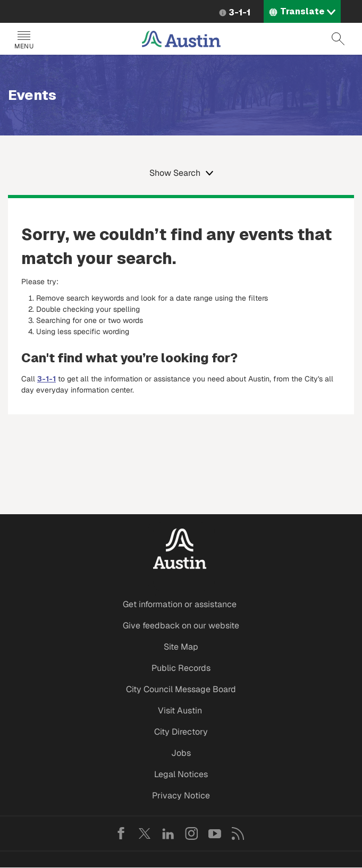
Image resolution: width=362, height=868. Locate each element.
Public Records (181, 668)
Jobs (181, 753)
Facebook (121, 833)
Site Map (181, 647)
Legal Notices (181, 774)
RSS (238, 833)
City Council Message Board (181, 689)
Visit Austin (180, 710)
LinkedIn (168, 833)
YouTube (215, 833)
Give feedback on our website (181, 626)
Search (338, 39)
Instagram (191, 833)
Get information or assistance (180, 604)
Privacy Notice (181, 795)
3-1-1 (239, 12)
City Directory (181, 732)
